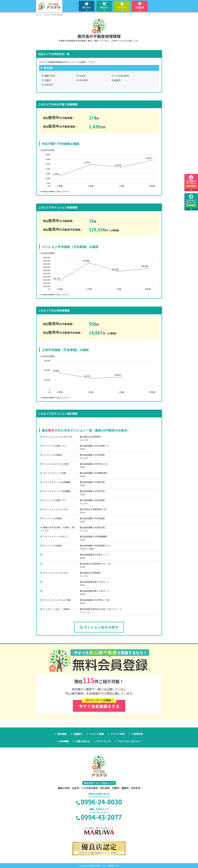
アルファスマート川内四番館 (57, 482)
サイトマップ (104, 741)
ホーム (39, 15)
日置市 (47, 80)
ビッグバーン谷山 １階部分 (57, 609)
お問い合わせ (83, 741)
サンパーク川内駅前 (52, 455)
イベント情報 (97, 734)
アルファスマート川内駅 (55, 473)
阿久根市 (83, 80)
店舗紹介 (78, 734)
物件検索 (62, 734)
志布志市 (49, 85)
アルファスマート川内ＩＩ (56, 536)
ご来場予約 (137, 734)
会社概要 (64, 741)
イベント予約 (117, 734)
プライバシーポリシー (129, 741)
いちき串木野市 (122, 76)
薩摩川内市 (50, 76)
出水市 (82, 76)
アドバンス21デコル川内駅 (56, 464)
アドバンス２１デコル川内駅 (57, 600)
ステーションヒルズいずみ (56, 509)
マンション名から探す (99, 627)
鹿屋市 (117, 80)
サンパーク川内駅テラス (55, 446)
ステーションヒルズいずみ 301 (58, 437)
